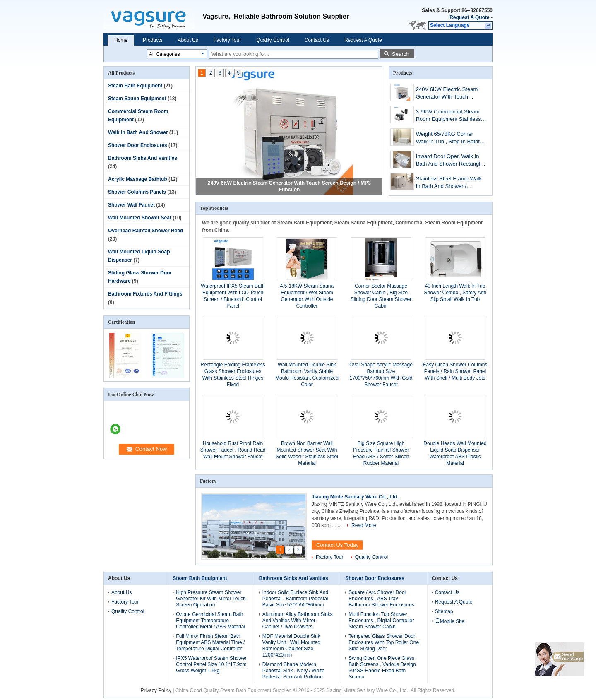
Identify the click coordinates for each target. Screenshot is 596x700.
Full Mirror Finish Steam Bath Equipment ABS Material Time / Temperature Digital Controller (210, 642)
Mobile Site (450, 621)
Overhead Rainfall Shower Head (145, 231)
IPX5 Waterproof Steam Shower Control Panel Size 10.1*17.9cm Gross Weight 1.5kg (211, 664)
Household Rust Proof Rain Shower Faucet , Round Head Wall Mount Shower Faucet (233, 450)
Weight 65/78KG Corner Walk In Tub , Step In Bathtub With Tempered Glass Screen (451, 138)
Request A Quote (469, 17)
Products (153, 40)
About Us (188, 40)
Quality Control (273, 40)
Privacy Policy (156, 690)
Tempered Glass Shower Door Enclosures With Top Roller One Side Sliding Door (384, 642)
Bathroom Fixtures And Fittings (145, 294)
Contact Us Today (337, 545)
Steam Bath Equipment (135, 86)
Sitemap (444, 611)
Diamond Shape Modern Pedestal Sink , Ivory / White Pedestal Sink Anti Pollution (293, 671)
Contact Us (317, 40)
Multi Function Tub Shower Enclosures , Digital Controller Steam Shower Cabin (381, 621)
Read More (364, 525)
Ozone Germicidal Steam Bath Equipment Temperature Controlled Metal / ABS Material (210, 621)
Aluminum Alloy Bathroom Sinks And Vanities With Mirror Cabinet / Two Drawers (298, 621)
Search (401, 54)
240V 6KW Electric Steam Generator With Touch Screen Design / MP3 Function (447, 94)
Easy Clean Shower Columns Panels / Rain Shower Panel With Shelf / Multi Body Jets (455, 371)
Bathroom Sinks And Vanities (143, 158)
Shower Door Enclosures (138, 145)
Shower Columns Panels (137, 192)
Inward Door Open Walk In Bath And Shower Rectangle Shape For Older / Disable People (450, 161)
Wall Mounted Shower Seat (140, 218)
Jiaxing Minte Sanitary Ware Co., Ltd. (355, 497)
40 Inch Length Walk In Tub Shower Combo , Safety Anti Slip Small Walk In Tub (455, 293)
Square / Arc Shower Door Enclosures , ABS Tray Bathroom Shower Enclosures (381, 599)
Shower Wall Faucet (131, 205)
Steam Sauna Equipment (137, 99)
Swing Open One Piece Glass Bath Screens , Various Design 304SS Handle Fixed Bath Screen (382, 668)
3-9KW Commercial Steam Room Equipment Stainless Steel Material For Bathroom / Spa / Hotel (451, 116)
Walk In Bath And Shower (138, 132)
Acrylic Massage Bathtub (138, 179)
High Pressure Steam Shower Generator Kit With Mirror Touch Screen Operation (211, 599)
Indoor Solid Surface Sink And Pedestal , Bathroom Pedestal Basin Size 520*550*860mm (295, 599)
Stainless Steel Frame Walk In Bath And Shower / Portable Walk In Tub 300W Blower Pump (449, 183)
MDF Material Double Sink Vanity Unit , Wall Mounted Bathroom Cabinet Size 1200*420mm (291, 646)
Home (121, 40)
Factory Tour (227, 40)
